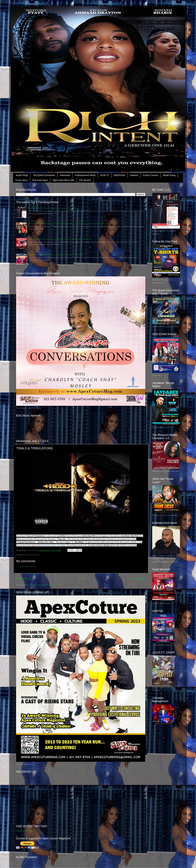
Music (36, 555)
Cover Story (21, 180)
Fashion (134, 175)
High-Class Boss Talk (63, 180)
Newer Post (24, 578)
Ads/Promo (119, 175)
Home (81, 578)
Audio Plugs (22, 175)
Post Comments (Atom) (41, 585)
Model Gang (169, 175)
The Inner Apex (40, 180)
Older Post (138, 578)
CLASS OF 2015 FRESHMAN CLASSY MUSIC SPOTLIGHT (57, 254)
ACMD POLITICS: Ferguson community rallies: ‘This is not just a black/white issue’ (69, 223)
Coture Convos (150, 175)
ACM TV (105, 175)
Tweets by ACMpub (25, 831)
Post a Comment (28, 566)
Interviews (65, 175)
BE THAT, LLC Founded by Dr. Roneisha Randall (52, 208)
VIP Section (85, 180)
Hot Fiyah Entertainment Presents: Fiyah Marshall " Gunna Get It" (60, 239)
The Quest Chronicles (44, 175)
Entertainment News (85, 175)
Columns (28, 555)
